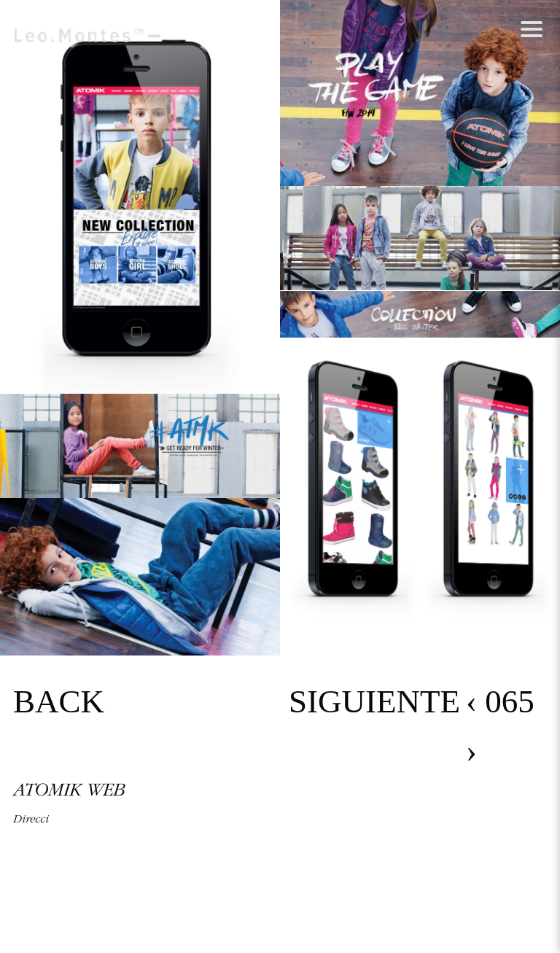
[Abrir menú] (531, 29)
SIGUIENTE (374, 701)
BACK (59, 701)
